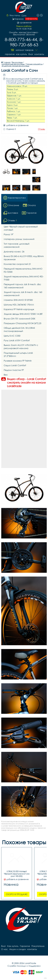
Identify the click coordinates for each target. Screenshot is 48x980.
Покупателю (38, 946)
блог (31, 54)
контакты (39, 54)
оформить (31, 19)
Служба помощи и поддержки (24, 966)
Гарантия (10, 54)
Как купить (21, 54)
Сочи (24, 16)
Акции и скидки (18, 949)
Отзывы (41, 129)
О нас (4, 949)
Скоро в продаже (17, 894)
